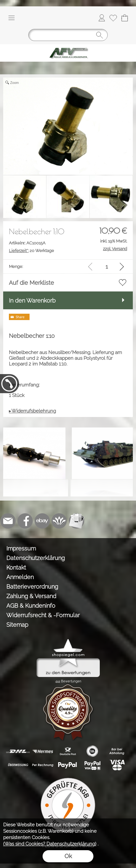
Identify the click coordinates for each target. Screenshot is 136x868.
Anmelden (20, 577)
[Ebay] (42, 521)
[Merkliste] (113, 18)
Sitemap (17, 625)
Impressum (21, 548)
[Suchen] (68, 35)
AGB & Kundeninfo (31, 606)
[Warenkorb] (125, 18)
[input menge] (107, 267)
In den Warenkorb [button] (32, 301)
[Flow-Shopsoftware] (59, 521)
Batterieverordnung (32, 587)
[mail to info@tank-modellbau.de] (8, 521)
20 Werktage (31, 251)
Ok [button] (68, 856)
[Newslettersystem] (77, 521)
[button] (11, 18)
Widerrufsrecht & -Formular (43, 615)
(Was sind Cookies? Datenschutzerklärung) (50, 844)
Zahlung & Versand (31, 596)
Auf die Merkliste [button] (31, 283)
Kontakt (16, 567)
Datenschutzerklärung (36, 558)
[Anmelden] (102, 18)
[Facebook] (25, 521)
